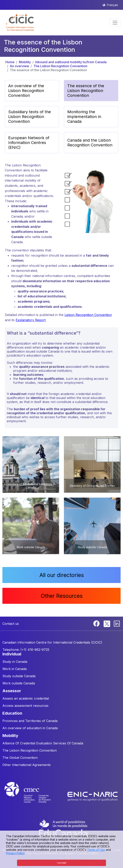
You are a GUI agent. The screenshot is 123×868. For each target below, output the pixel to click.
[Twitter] (107, 623)
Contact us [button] (11, 624)
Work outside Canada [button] (19, 683)
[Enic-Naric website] (93, 796)
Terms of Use (96, 850)
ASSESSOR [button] (12, 691)
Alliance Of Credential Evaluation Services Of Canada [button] (43, 743)
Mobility (25, 62)
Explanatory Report (31, 320)
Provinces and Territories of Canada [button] (30, 721)
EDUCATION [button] (12, 713)
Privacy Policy (15, 853)
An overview (19, 66)
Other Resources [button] (62, 596)
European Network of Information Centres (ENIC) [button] (29, 143)
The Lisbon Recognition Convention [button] (30, 750)
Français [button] (112, 5)
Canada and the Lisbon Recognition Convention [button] (90, 143)
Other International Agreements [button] (27, 765)
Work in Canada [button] (15, 669)
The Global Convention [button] (20, 758)
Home (10, 62)
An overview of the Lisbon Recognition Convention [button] (26, 91)
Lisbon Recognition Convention (88, 315)
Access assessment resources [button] (25, 706)
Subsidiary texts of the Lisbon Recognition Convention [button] (30, 117)
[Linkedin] (117, 623)
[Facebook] (97, 623)
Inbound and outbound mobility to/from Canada (71, 62)
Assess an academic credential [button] (26, 698)
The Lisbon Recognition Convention (60, 66)
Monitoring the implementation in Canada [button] (84, 117)
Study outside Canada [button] (19, 676)
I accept (62, 863)
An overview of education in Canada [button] (30, 728)
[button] (20, 23)
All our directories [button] (62, 575)
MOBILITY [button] (10, 736)
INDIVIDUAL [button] (12, 654)
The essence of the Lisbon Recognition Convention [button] (86, 91)
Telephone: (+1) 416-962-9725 (26, 650)
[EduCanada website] (64, 828)
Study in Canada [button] (15, 662)
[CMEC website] (33, 796)
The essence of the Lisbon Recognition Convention (48, 70)
